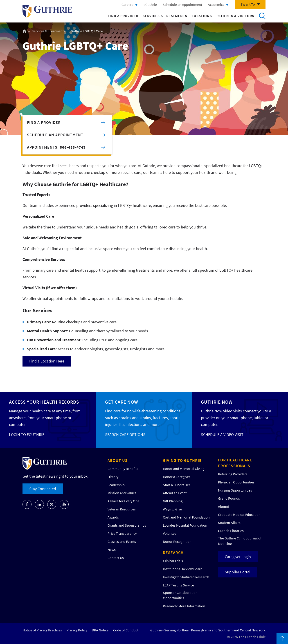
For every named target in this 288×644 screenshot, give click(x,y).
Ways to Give (172, 509)
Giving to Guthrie (182, 460)
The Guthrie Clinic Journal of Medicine (240, 541)
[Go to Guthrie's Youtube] (64, 504)
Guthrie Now (217, 402)
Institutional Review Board (183, 569)
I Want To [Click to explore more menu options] (248, 4)
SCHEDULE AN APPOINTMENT (55, 135)
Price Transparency (122, 533)
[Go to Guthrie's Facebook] (27, 504)
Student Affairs (229, 523)
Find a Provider (123, 16)
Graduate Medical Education (239, 514)
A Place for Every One (123, 501)
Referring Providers (233, 474)
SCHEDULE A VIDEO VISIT (222, 435)
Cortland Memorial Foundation (186, 517)
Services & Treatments (165, 16)
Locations (202, 16)
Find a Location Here (47, 361)
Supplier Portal (238, 572)
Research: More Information (184, 606)
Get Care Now (122, 402)
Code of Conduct (126, 630)
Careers (127, 4)
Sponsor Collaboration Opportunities (180, 595)
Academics (216, 4)
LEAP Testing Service (178, 585)
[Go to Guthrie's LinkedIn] (39, 504)
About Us (118, 460)
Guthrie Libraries (231, 531)
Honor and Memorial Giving (184, 469)
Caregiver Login (238, 557)
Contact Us (116, 558)
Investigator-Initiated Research (186, 577)
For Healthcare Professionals (235, 463)
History (113, 477)
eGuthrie (150, 4)
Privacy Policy (77, 630)
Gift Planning (173, 501)
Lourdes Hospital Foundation (185, 525)
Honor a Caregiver (177, 477)
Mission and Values (122, 493)
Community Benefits (123, 469)
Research (173, 553)
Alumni (223, 506)
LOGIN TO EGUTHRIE (27, 435)
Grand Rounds (229, 498)
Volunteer (170, 533)
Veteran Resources (122, 509)
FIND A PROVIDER (44, 122)
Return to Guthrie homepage (47, 11)
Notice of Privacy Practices (42, 630)
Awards (113, 517)
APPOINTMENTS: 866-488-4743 (56, 147)
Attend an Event (175, 493)
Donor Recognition (177, 541)
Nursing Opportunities (235, 490)
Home (24, 31)
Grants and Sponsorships (127, 525)
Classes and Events (122, 541)
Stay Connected (43, 489)
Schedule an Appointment (182, 4)
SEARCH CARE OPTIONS (125, 435)
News (112, 550)
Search (262, 16)
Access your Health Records (44, 402)
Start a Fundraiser (177, 485)
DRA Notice (100, 630)
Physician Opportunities (236, 482)
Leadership (116, 485)
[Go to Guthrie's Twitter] (52, 504)
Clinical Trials (173, 561)
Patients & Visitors (235, 16)
